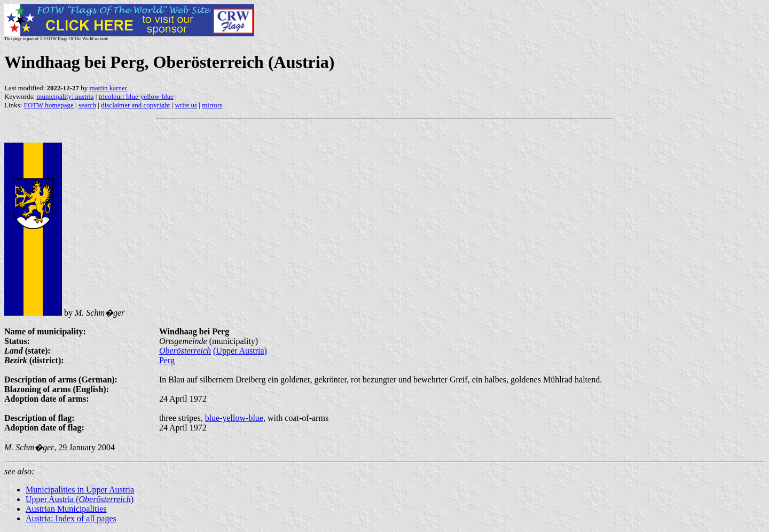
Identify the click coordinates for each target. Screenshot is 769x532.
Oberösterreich (185, 351)
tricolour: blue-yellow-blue (136, 96)
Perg (167, 360)
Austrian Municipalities (66, 509)
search (87, 105)
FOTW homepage (48, 105)
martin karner (108, 88)
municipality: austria (65, 96)
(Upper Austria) (240, 351)
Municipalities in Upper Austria (80, 490)
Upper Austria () (80, 499)
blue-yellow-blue (234, 418)
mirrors (212, 105)
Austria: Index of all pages (71, 518)
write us (186, 105)
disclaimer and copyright (135, 105)
